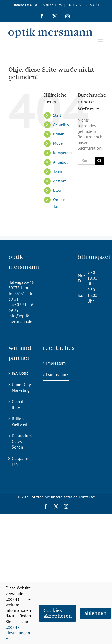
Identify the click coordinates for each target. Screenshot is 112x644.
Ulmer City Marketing (21, 387)
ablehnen (95, 613)
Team (58, 171)
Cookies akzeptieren (58, 613)
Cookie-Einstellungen (18, 632)
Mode (58, 143)
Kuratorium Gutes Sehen (22, 441)
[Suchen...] (87, 161)
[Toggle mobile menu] (101, 41)
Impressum (56, 363)
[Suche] (100, 161)
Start (57, 115)
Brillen (59, 134)
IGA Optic (20, 373)
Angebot (60, 162)
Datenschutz (56, 375)
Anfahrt (60, 181)
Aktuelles (61, 124)
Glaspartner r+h (22, 461)
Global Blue (17, 404)
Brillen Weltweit (20, 422)
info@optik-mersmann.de (20, 319)
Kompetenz (63, 153)
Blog (57, 190)
